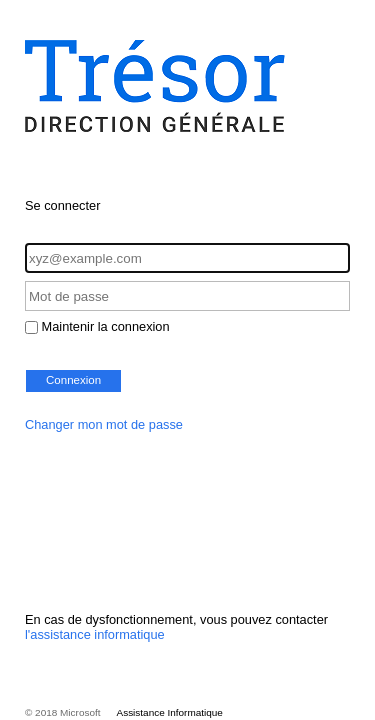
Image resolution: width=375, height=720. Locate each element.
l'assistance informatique (95, 634)
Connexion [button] (73, 380)
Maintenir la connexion (106, 326)
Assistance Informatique (170, 712)
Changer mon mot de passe (104, 424)
